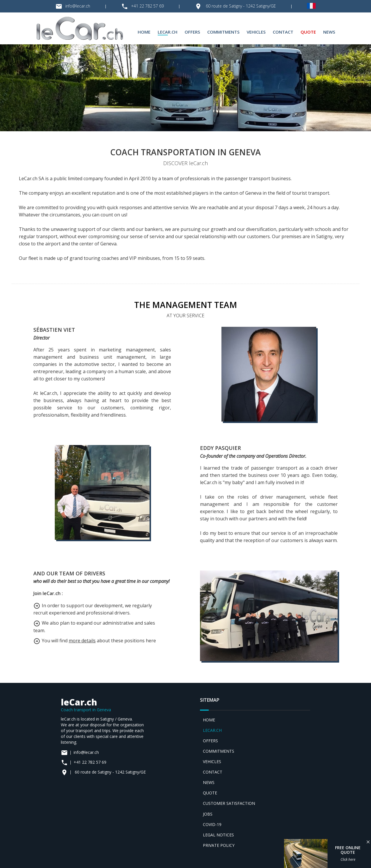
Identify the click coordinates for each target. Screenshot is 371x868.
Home (144, 32)
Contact (283, 32)
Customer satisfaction (229, 803)
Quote (308, 32)
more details (82, 641)
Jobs (208, 814)
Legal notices (218, 835)
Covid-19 (212, 824)
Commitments (223, 32)
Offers (192, 32)
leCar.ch (168, 32)
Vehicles (256, 32)
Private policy (219, 845)
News (329, 32)
